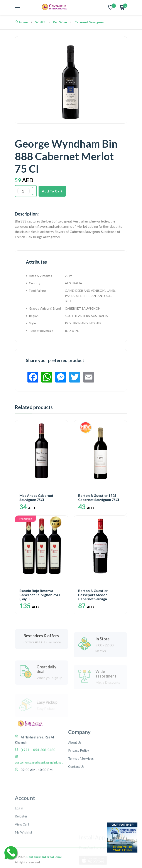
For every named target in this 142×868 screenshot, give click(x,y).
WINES (40, 22)
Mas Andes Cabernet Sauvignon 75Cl (36, 497)
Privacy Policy (79, 780)
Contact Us (76, 796)
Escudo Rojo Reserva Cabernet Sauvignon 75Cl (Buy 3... (40, 595)
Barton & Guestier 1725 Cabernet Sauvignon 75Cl (99, 497)
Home (21, 22)
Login (19, 848)
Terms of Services (81, 788)
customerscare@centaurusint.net (39, 784)
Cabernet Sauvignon (89, 22)
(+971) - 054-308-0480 (38, 771)
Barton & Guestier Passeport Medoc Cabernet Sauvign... (94, 595)
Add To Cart (52, 191)
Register (21, 856)
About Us (75, 772)
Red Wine (60, 22)
